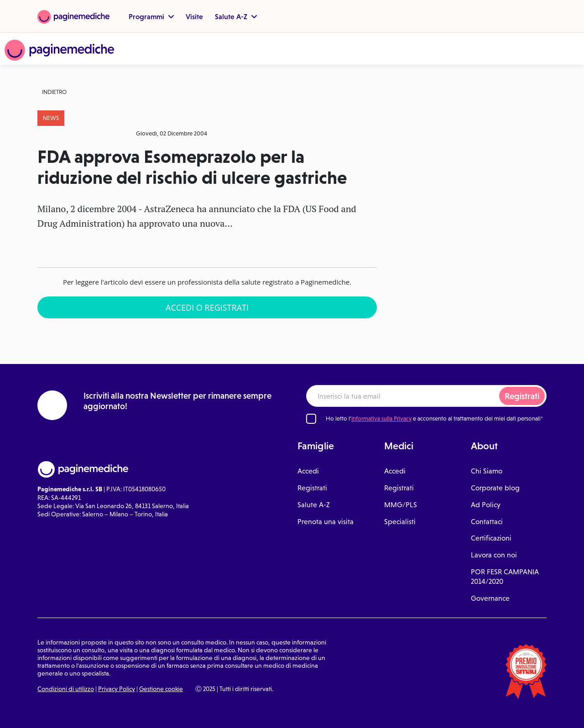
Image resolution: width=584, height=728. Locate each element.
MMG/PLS (401, 505)
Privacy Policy (117, 689)
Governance (490, 598)
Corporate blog (495, 488)
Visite (194, 16)
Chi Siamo (487, 471)
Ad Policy (486, 505)
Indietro (54, 92)
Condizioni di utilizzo (66, 689)
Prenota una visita (326, 522)
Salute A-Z (236, 16)
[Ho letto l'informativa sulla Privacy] (311, 419)
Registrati (522, 396)
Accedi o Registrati (207, 307)
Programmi (151, 16)
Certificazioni (491, 538)
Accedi (308, 471)
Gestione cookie (161, 689)
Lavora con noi (494, 555)
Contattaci (487, 522)
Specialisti (400, 522)
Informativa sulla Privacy (381, 419)
